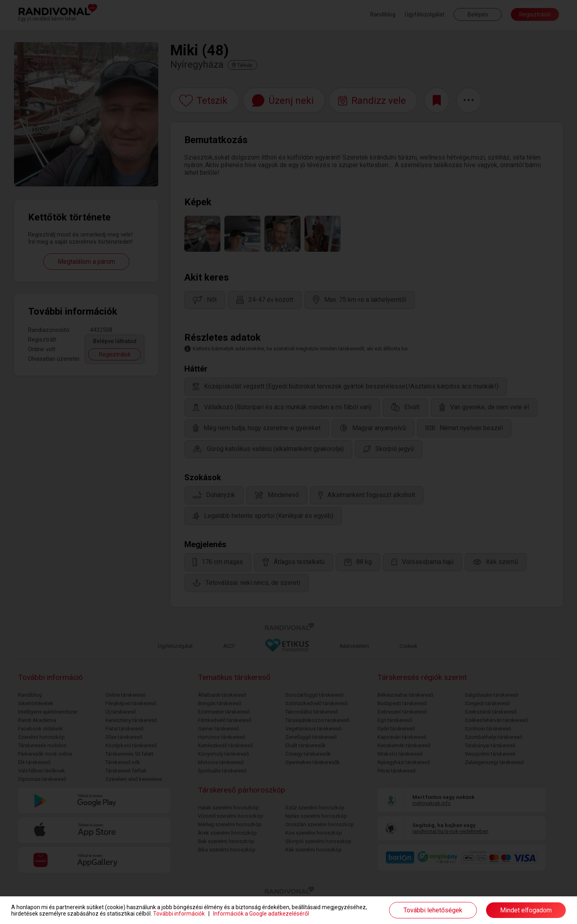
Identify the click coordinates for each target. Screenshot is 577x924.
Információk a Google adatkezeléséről (261, 914)
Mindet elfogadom (526, 910)
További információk (179, 914)
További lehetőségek (433, 910)
